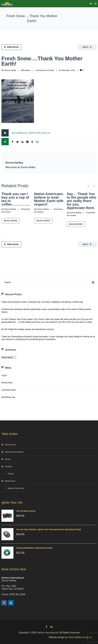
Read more (11, 221)
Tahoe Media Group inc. (80, 637)
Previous (13, 47)
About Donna (10, 445)
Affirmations (26, 70)
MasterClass (10, 481)
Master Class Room (16, 488)
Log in (4, 375)
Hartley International (47, 633)
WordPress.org (8, 397)
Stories (8, 459)
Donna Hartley (10, 70)
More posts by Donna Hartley (20, 167)
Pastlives (9, 466)
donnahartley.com (20, 133)
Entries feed (7, 383)
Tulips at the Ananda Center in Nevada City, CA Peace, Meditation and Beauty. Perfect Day (42, 302)
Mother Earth (35, 133)
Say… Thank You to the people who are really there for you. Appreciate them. (82, 201)
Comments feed (9, 390)
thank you (46, 133)
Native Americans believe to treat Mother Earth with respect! (49, 199)
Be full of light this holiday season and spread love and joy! (28, 329)
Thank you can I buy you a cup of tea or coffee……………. (16, 199)
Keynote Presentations (14, 452)
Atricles (11, 474)
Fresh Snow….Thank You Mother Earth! (42, 61)
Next (86, 47)
